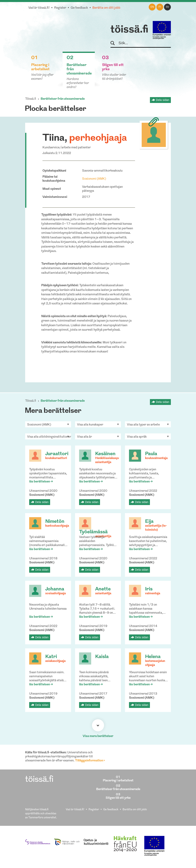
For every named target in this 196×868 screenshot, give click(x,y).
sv (167, 7)
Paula (151, 454)
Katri (51, 657)
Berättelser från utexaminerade (63, 99)
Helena (153, 657)
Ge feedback (79, 8)
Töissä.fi (31, 99)
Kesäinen (105, 454)
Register (60, 8)
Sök (114, 43)
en (152, 7)
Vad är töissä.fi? (39, 8)
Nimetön (55, 522)
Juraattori (57, 454)
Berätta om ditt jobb (106, 8)
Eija (149, 522)
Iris (149, 589)
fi (160, 7)
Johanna (55, 589)
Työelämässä (93, 532)
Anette (103, 589)
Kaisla (102, 657)
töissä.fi (129, 30)
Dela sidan (163, 100)
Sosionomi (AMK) (94, 179)
